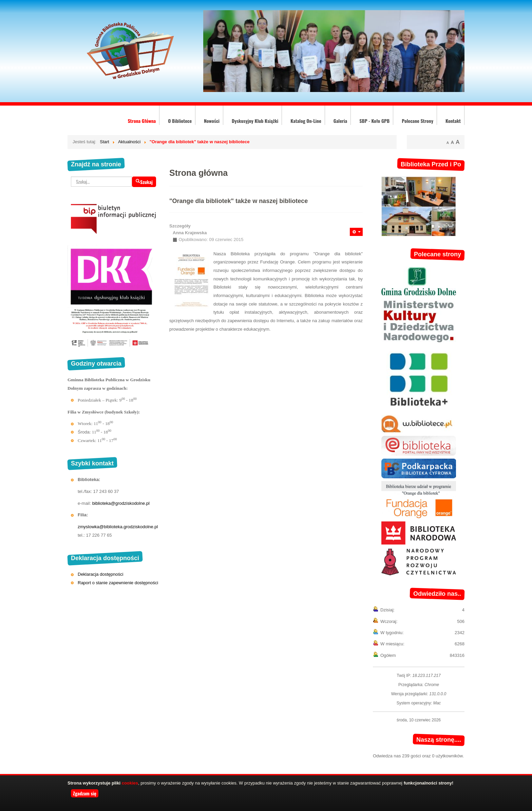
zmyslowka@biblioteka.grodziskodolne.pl (118, 527)
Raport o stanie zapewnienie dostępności (118, 583)
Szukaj (144, 182)
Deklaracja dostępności (100, 574)
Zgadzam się (85, 793)
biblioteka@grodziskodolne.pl (121, 503)
